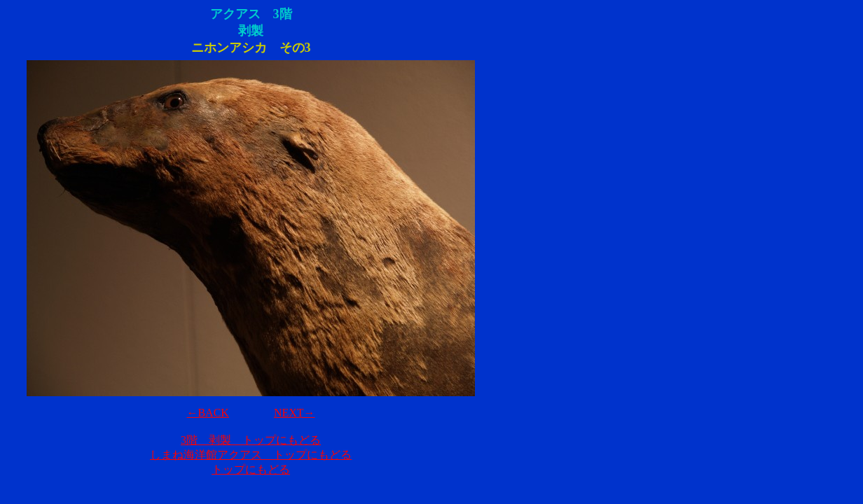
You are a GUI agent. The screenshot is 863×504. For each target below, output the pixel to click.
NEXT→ (295, 413)
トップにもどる (251, 469)
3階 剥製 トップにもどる (251, 440)
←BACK (207, 413)
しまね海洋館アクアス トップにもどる (251, 455)
